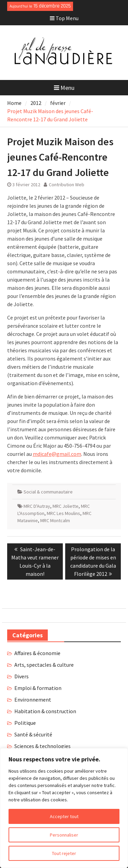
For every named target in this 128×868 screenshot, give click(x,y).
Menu (64, 88)
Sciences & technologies (42, 746)
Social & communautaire (48, 492)
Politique (25, 723)
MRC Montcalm (55, 520)
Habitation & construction (45, 711)
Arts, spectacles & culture (44, 665)
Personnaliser (64, 835)
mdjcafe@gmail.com (57, 454)
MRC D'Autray (37, 506)
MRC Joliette (66, 506)
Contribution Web (67, 185)
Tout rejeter (64, 853)
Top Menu (64, 18)
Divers (22, 676)
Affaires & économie (37, 653)
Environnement (33, 700)
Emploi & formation (38, 688)
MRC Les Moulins (63, 513)
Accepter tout (64, 816)
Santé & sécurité (33, 734)
